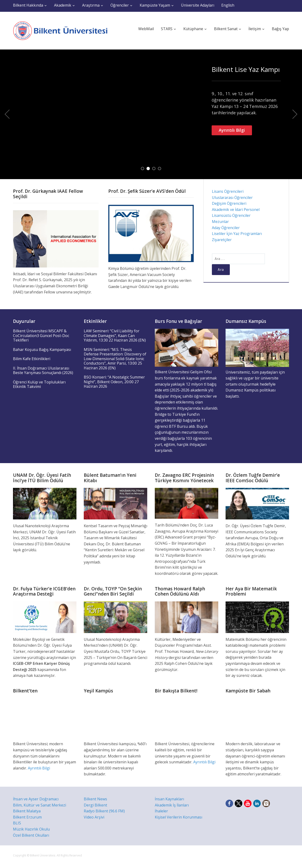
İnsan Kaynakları (169, 799)
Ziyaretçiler (222, 240)
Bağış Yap (280, 29)
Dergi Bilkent (95, 805)
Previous (7, 114)
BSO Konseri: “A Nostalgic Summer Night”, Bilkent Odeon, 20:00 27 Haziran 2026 (114, 382)
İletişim (255, 29)
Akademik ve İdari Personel (236, 210)
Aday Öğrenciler (226, 228)
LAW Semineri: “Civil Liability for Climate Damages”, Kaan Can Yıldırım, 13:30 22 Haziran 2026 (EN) (115, 335)
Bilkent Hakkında (28, 5)
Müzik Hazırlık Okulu (31, 829)
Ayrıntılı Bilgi (232, 130)
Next (295, 114)
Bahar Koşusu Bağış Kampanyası (42, 350)
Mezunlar (220, 222)
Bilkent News (95, 799)
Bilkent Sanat (226, 29)
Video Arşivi (94, 817)
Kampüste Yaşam (155, 5)
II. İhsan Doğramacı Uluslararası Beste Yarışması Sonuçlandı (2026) (43, 370)
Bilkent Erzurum (27, 817)
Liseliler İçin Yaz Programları (237, 234)
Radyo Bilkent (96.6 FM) (104, 811)
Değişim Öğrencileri (229, 203)
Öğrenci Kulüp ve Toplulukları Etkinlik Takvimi (39, 384)
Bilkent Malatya (27, 811)
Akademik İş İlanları (172, 805)
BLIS (17, 823)
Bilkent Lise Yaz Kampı (246, 69)
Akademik (63, 5)
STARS (167, 29)
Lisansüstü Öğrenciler (231, 215)
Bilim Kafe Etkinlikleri (32, 359)
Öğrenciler (120, 5)
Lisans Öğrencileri (228, 191)
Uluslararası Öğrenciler (232, 197)
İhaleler (161, 811)
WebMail (146, 29)
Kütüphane (193, 29)
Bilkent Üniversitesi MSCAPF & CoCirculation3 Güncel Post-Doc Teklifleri (41, 335)
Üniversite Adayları (198, 5)
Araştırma (91, 5)
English (228, 5)
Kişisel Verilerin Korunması (178, 817)
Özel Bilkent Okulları (31, 835)
